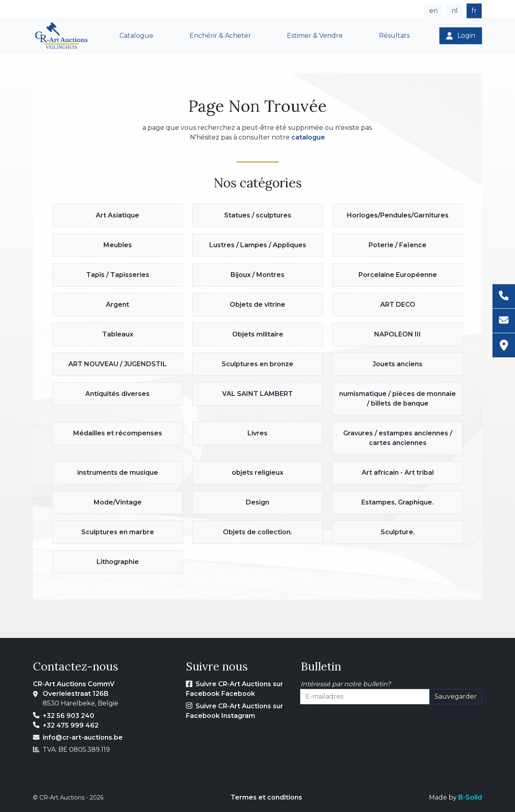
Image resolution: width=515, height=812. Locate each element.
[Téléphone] (504, 296)
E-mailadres (319, 709)
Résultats (394, 36)
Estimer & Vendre (315, 36)
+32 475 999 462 (71, 725)
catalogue (308, 137)
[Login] (461, 36)
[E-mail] (504, 321)
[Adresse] (504, 345)
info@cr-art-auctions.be (83, 737)
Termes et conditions (266, 797)
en (434, 11)
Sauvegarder (456, 696)
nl (455, 11)
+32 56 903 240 (68, 716)
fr (474, 11)
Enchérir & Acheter (220, 36)
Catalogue (136, 36)
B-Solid (470, 797)
